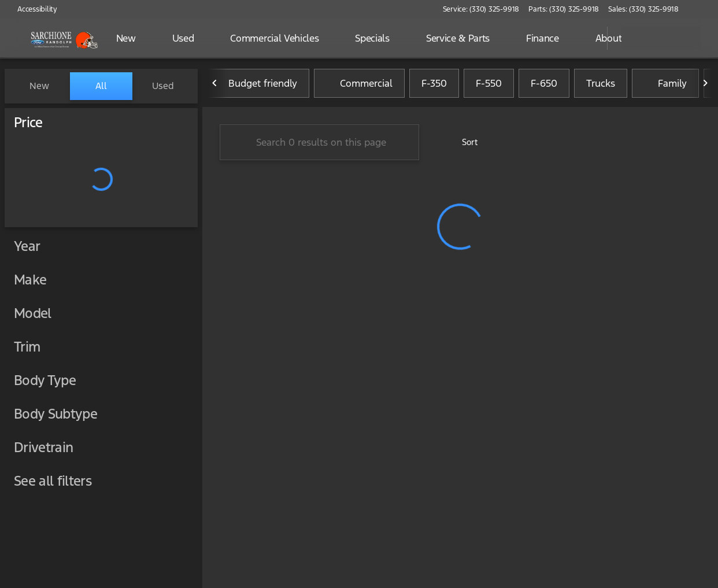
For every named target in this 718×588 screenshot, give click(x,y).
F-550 (489, 86)
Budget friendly (256, 86)
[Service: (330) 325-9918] (481, 9)
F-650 (544, 86)
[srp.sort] (463, 145)
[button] (704, 9)
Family (665, 86)
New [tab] (39, 86)
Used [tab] (163, 86)
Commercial (359, 86)
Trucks (601, 86)
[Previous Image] (215, 86)
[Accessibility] (32, 9)
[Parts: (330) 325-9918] (564, 9)
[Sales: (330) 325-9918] (643, 9)
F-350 (434, 86)
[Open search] (584, 38)
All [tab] (101, 86)
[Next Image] (705, 86)
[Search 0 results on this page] (319, 145)
